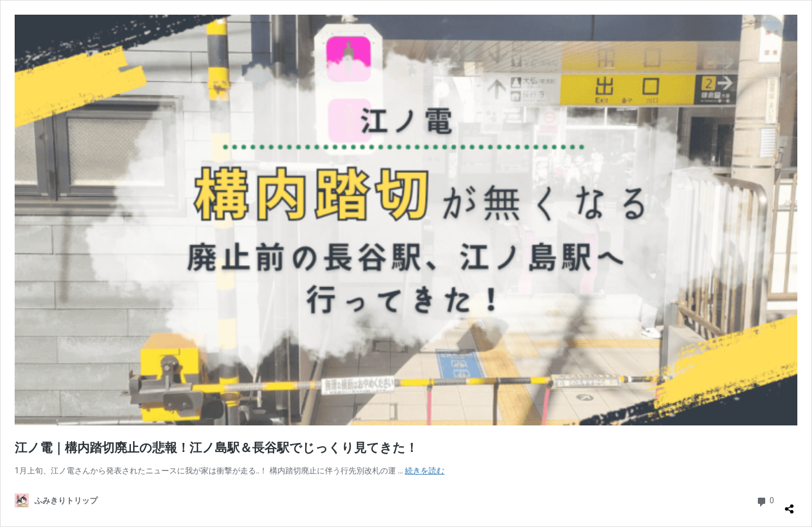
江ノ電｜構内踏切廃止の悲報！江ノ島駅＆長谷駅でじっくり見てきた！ (216, 448)
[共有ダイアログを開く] (789, 504)
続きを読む (425, 471)
